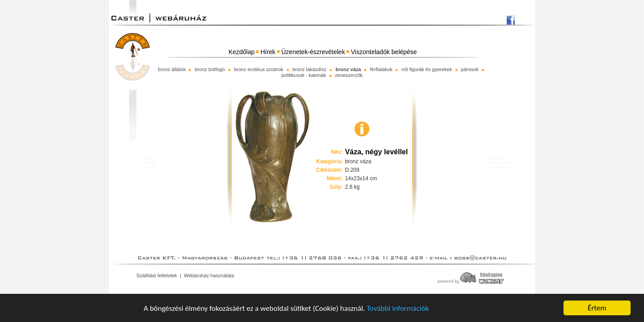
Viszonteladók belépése (384, 52)
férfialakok (381, 69)
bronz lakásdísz (309, 69)
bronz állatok (172, 69)
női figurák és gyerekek (427, 69)
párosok (470, 69)
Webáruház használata (209, 275)
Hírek (268, 52)
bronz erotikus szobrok (259, 69)
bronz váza (348, 69)
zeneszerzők (349, 75)
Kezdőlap (241, 52)
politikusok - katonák (304, 75)
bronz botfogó (210, 69)
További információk (398, 309)
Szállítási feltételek (157, 275)
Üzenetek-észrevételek (313, 52)
